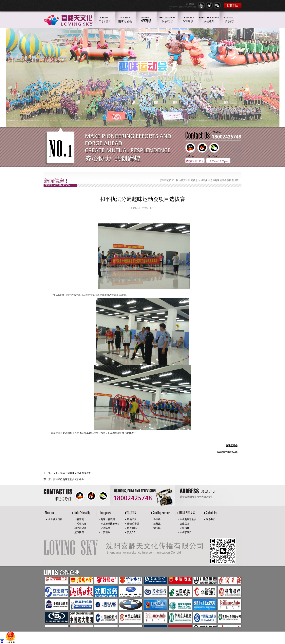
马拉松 (157, 519)
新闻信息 (193, 180)
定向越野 (184, 528)
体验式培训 (133, 524)
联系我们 (211, 519)
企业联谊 (184, 524)
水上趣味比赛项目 (110, 524)
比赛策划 (79, 519)
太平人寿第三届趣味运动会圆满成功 (72, 473)
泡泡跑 (157, 528)
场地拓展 (132, 519)
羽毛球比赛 (80, 528)
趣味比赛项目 (108, 519)
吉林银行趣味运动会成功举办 (68, 479)
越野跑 (157, 524)
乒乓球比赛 (80, 524)
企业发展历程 (55, 519)
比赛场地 (105, 528)
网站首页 (181, 180)
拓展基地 (132, 528)
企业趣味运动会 (188, 519)
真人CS (131, 532)
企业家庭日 (186, 532)
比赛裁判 (105, 532)
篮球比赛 (79, 532)
